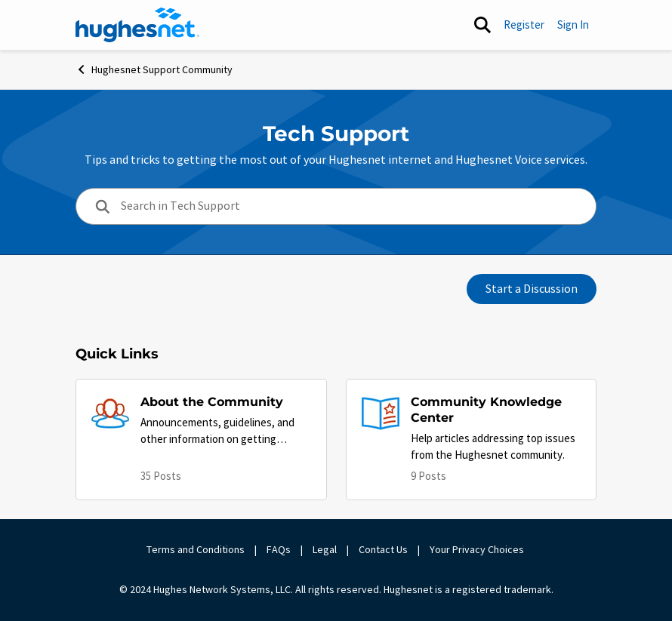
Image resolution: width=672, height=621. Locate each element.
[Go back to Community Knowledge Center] (496, 410)
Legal (325, 549)
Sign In (573, 25)
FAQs (279, 549)
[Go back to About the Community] (226, 403)
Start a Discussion (532, 289)
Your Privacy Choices (478, 549)
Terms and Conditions (196, 549)
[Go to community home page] (137, 25)
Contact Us (383, 549)
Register (524, 25)
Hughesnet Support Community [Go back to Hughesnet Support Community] (154, 69)
